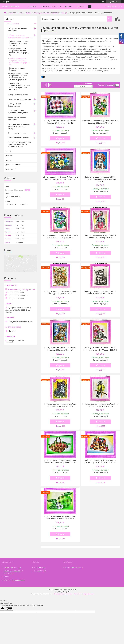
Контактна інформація (74, 567)
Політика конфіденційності (84, 594)
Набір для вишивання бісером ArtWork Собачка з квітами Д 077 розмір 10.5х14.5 (100, 349)
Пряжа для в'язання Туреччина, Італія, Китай (18, 112)
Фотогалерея (11, 169)
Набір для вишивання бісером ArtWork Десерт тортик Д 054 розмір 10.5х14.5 (100, 461)
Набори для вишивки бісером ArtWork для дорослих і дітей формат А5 (19, 52)
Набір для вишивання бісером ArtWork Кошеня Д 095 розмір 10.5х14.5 (60, 349)
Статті (8, 151)
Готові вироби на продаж (18, 138)
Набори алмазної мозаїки (18, 95)
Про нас (68, 6)
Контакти (80, 6)
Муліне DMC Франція (12, 567)
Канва (6, 577)
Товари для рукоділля (17, 133)
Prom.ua (74, 590)
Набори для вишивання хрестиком (17, 29)
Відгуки (8, 160)
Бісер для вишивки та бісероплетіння (17, 105)
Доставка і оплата (13, 165)
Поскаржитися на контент (63, 594)
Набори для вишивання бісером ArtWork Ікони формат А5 (19, 43)
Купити (61, 138)
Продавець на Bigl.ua (62, 592)
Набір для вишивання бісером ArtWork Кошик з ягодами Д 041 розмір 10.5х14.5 (60, 461)
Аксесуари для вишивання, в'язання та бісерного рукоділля (19, 126)
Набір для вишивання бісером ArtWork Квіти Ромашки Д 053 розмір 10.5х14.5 (60, 236)
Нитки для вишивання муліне (20, 99)
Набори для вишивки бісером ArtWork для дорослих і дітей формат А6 (19, 61)
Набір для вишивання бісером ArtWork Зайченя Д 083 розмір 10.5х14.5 (100, 236)
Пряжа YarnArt (40, 571)
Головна (32, 6)
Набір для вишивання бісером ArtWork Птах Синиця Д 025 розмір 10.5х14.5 (100, 405)
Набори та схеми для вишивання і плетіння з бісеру (46, 13)
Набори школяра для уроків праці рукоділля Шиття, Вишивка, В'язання (19, 144)
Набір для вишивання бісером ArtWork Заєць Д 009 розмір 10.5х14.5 (60, 293)
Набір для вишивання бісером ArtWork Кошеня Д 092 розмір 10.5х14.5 (60, 405)
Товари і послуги (12, 24)
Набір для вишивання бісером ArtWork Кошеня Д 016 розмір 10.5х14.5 (100, 293)
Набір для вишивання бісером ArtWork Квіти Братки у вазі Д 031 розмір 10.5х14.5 (60, 178)
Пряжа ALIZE (40, 567)
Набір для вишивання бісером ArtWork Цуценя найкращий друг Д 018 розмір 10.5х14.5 (100, 179)
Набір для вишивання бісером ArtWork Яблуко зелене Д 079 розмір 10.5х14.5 (60, 518)
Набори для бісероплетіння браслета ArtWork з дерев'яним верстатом (19, 86)
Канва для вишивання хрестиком (17, 118)
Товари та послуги (49, 6)
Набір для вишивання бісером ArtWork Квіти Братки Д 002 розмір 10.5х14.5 (100, 122)
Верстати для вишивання (14, 580)
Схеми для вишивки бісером (17, 69)
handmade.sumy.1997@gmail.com (22, 290)
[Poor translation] (9, 609)
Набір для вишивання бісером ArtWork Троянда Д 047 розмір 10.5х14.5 (60, 122)
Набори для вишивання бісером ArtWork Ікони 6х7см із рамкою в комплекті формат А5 (19, 77)
